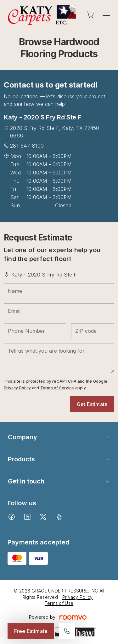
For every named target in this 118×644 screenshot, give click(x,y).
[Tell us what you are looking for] (59, 358)
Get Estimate (92, 404)
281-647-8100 (27, 146)
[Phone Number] (35, 331)
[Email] (59, 311)
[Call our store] (67, 631)
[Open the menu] (106, 15)
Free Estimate (31, 631)
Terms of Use (59, 603)
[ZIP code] (93, 331)
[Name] (59, 291)
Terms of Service (57, 388)
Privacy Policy (17, 388)
